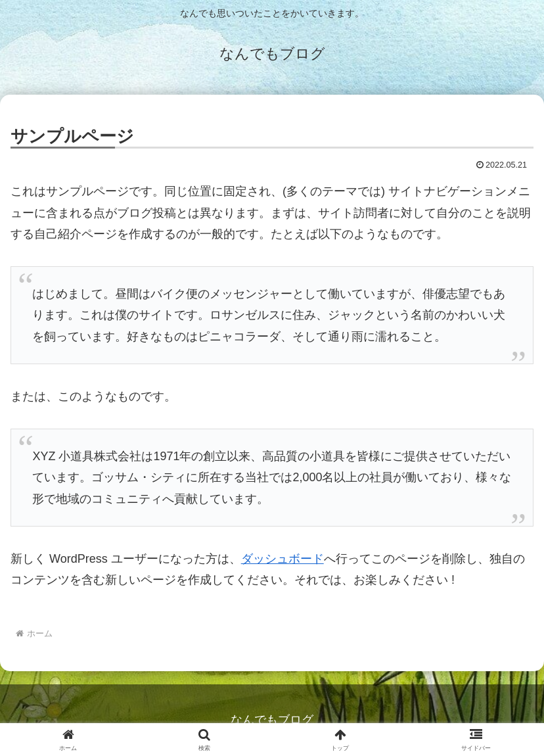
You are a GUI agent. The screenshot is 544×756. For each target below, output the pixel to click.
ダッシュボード (283, 559)
